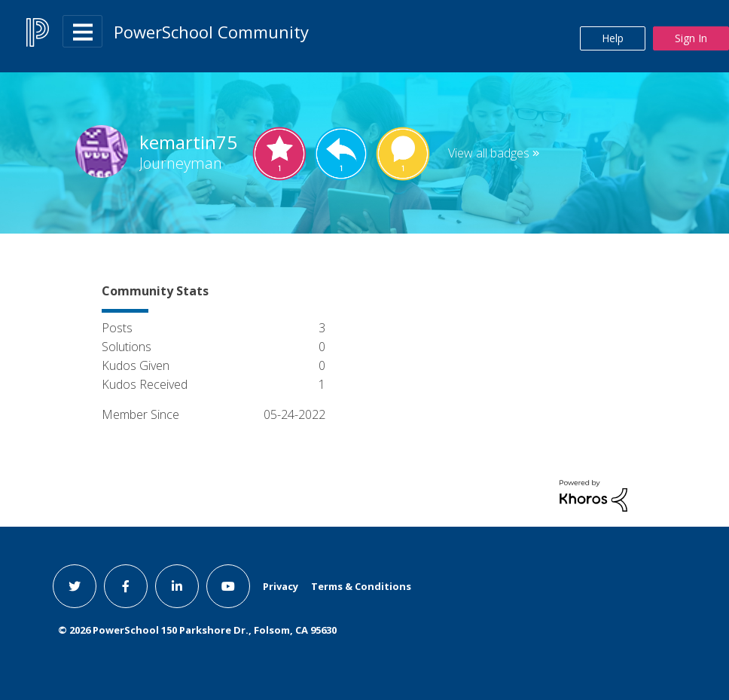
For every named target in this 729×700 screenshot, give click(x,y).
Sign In (691, 38)
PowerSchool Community (211, 32)
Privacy (281, 586)
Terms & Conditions (361, 586)
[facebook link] (126, 586)
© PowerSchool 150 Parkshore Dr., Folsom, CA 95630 (197, 630)
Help (613, 38)
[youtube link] (228, 586)
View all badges (489, 153)
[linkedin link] (177, 586)
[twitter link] (75, 586)
